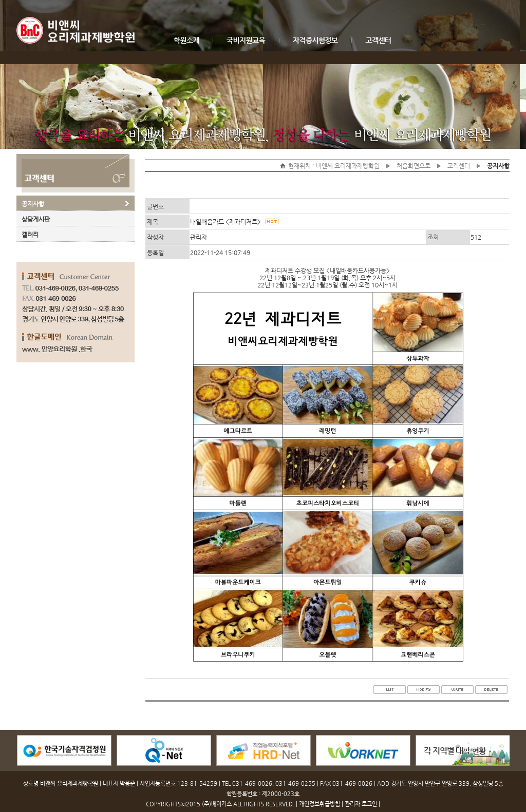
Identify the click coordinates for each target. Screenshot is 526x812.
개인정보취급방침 (320, 804)
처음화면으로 (414, 166)
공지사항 (33, 204)
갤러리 (30, 235)
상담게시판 (36, 219)
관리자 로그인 (361, 804)
